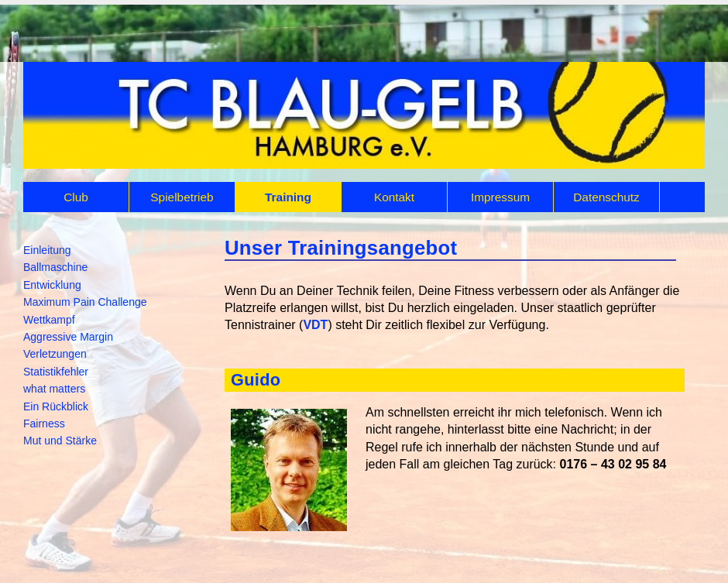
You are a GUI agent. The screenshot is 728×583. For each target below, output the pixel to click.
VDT (315, 325)
